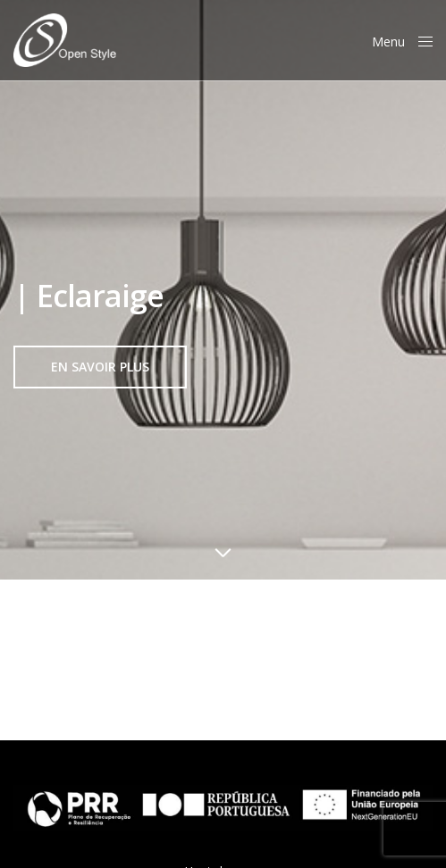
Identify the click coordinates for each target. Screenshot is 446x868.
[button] (100, 367)
